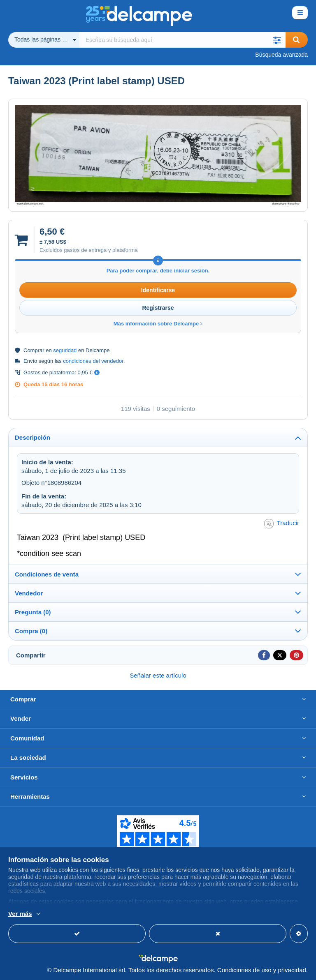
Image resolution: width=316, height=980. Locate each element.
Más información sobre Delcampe (158, 324)
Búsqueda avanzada (281, 55)
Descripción (33, 437)
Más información (94, 914)
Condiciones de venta (47, 574)
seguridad (65, 350)
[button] (277, 40)
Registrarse (158, 308)
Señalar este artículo (158, 675)
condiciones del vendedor (93, 361)
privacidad (292, 970)
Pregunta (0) (33, 612)
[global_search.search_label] (182, 40)
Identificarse (158, 290)
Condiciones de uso (244, 970)
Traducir (282, 524)
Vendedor (29, 593)
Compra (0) (31, 631)
